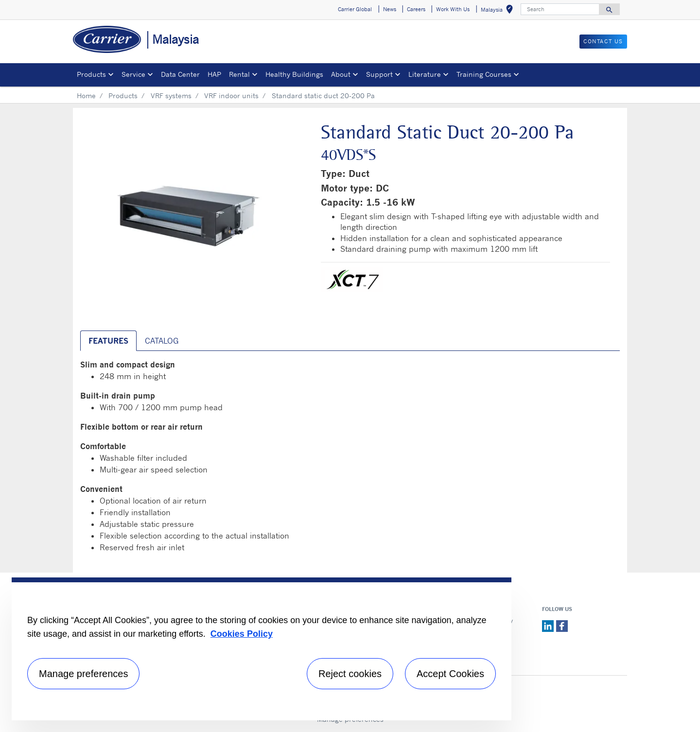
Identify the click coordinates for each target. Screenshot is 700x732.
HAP (214, 74)
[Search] (560, 9)
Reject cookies (350, 674)
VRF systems (171, 96)
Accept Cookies (450, 674)
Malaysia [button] (499, 11)
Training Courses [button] (484, 74)
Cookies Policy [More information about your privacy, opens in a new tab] (242, 634)
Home (86, 96)
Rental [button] (239, 74)
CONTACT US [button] (603, 41)
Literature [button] (425, 74)
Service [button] (133, 74)
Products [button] (91, 74)
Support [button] (379, 74)
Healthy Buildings (294, 74)
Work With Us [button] (453, 9)
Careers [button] (416, 9)
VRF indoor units (231, 96)
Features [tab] (108, 341)
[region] (262, 649)
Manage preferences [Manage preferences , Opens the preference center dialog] (83, 674)
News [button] (390, 9)
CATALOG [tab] (162, 341)
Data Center (180, 74)
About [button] (341, 74)
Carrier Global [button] (355, 9)
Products (123, 96)
